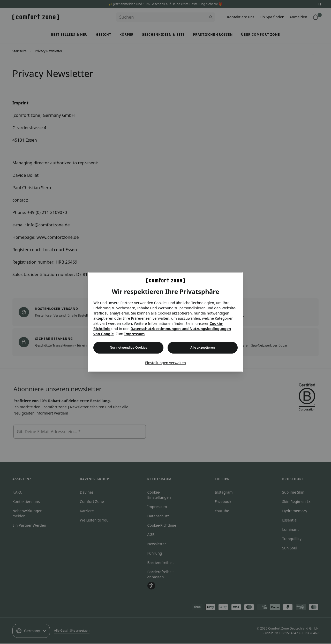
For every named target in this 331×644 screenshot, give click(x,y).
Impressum (134, 334)
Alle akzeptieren (202, 348)
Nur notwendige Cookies (128, 348)
